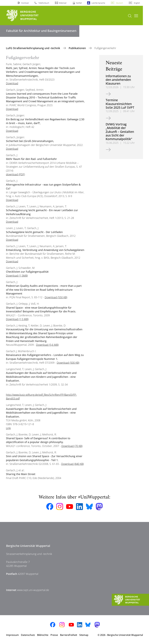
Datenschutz (28, 635)
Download (12, 83)
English (137, 3)
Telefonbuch (44, 3)
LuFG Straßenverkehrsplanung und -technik (33, 48)
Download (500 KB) (68, 363)
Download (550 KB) (56, 297)
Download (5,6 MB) (47, 345)
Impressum (12, 635)
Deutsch (119, 3)
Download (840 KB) (73, 464)
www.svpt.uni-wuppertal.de (33, 590)
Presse (54, 635)
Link (8, 428)
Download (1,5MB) (17, 276)
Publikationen (78, 48)
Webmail (63, 3)
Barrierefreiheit (69, 635)
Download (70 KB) (72, 446)
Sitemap (84, 635)
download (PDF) (15, 174)
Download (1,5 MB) (17, 319)
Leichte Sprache (98, 3)
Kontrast (25, 3)
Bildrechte (43, 635)
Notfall (79, 3)
